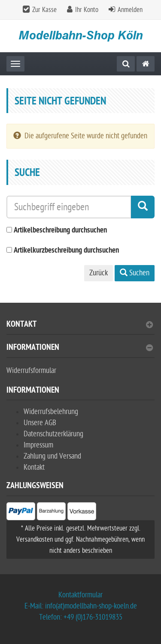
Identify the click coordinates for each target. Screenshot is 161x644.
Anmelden (130, 10)
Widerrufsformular (31, 371)
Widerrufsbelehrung (51, 412)
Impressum (38, 445)
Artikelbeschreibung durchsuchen (60, 231)
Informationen (80, 348)
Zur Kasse (44, 10)
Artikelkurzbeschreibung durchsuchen (66, 251)
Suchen (135, 273)
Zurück (99, 273)
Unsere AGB (40, 423)
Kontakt (80, 325)
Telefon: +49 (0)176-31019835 (81, 617)
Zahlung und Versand (52, 456)
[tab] (80, 328)
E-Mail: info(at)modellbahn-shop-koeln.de (81, 606)
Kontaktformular (80, 595)
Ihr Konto (87, 10)
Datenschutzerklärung (53, 434)
